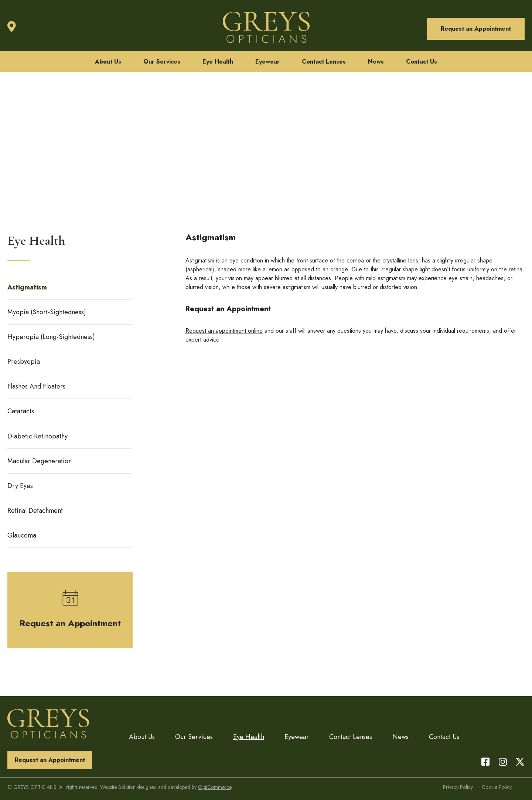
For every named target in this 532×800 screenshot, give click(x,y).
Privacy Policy (458, 787)
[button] (476, 29)
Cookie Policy (497, 787)
